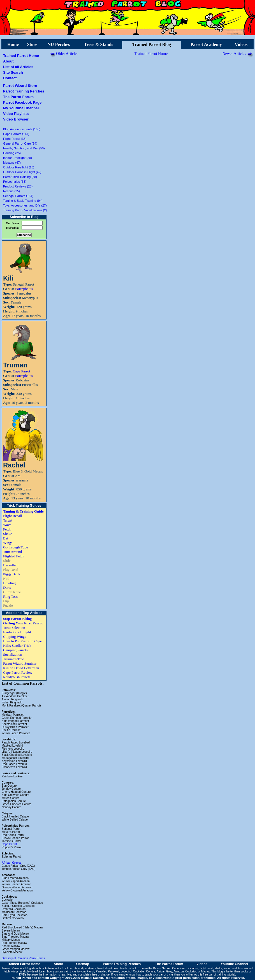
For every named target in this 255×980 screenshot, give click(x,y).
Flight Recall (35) (15, 139)
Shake (8, 534)
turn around (245, 968)
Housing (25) (12, 153)
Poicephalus (24, 289)
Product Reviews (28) (18, 186)
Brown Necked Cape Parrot (170, 968)
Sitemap (83, 964)
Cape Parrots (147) (16, 134)
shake (219, 968)
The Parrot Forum (18, 97)
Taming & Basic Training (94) (23, 201)
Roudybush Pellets (17, 677)
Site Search (13, 72)
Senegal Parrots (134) (18, 196)
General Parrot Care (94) (20, 143)
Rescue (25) (11, 191)
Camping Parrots (15, 650)
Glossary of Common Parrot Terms (23, 958)
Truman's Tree (13, 659)
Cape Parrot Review (18, 672)
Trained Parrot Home (21, 56)
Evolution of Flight (17, 632)
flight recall (207, 968)
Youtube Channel (235, 964)
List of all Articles (18, 67)
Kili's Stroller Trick (17, 646)
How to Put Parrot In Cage (22, 641)
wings (15, 971)
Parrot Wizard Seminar (20, 663)
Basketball (11, 565)
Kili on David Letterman (21, 668)
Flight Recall (13, 516)
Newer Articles (234, 54)
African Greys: (11, 863)
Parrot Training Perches (24, 91)
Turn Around (12, 552)
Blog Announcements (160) (22, 129)
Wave (7, 525)
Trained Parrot (11, 968)
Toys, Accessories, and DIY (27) (25, 205)
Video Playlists (16, 114)
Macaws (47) (12, 163)
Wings (8, 543)
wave (227, 968)
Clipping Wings (15, 637)
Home (13, 44)
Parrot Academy (206, 44)
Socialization (13, 655)
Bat (6, 538)
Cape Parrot (22, 371)
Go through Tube (16, 547)
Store (32, 44)
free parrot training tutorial (219, 975)
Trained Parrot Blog (152, 44)
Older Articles (67, 54)
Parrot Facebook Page (22, 102)
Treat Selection (14, 628)
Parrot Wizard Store (20, 86)
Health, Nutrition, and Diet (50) (24, 148)
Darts (7, 588)
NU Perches (59, 44)
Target (8, 520)
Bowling (9, 583)
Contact (10, 78)
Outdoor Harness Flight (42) (22, 172)
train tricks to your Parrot (79, 971)
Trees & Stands (98, 44)
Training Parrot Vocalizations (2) (25, 210)
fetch (7, 971)
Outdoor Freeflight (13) (19, 167)
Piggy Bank (12, 574)
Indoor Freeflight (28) (18, 158)
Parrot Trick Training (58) (20, 177)
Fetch (7, 529)
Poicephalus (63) (15, 182)
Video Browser (16, 119)
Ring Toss (10, 596)
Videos (241, 44)
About (8, 61)
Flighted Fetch (14, 556)
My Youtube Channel (21, 108)
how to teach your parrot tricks (155, 975)
